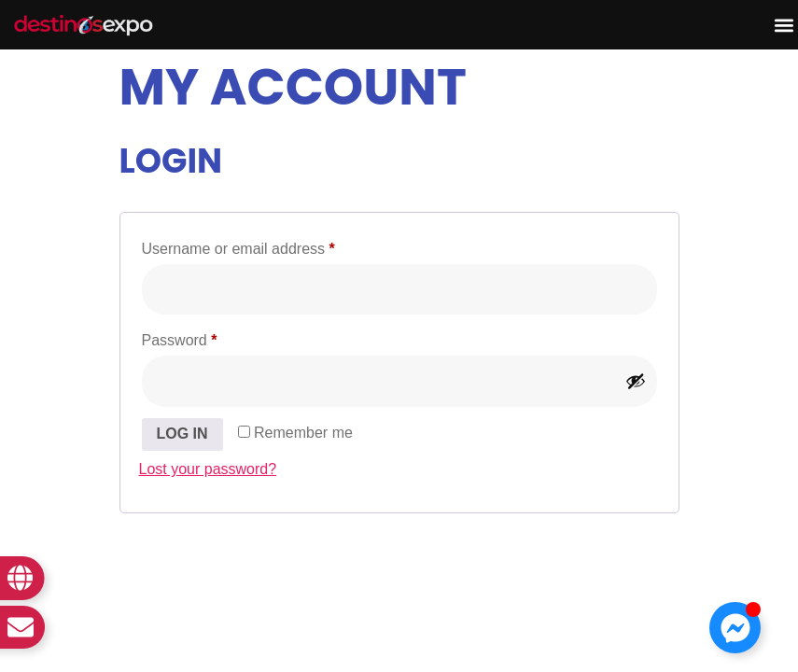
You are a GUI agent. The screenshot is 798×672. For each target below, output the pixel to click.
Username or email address (268, 245)
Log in (182, 434)
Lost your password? (208, 469)
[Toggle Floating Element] (735, 628)
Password (210, 337)
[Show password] (636, 381)
